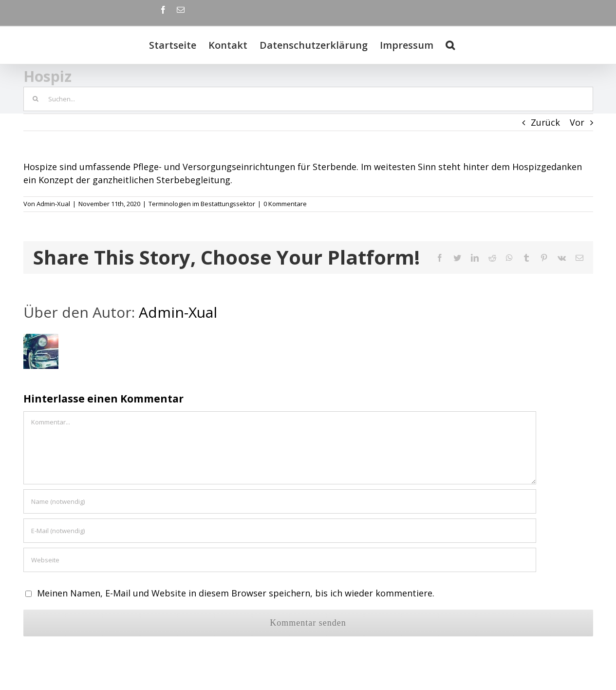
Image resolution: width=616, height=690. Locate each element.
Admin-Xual (53, 204)
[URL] (280, 560)
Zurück (545, 122)
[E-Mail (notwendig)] (280, 531)
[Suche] (450, 45)
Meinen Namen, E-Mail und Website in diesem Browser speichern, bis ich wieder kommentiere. (236, 593)
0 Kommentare (285, 204)
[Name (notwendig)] (280, 501)
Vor (577, 122)
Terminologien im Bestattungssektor (202, 204)
